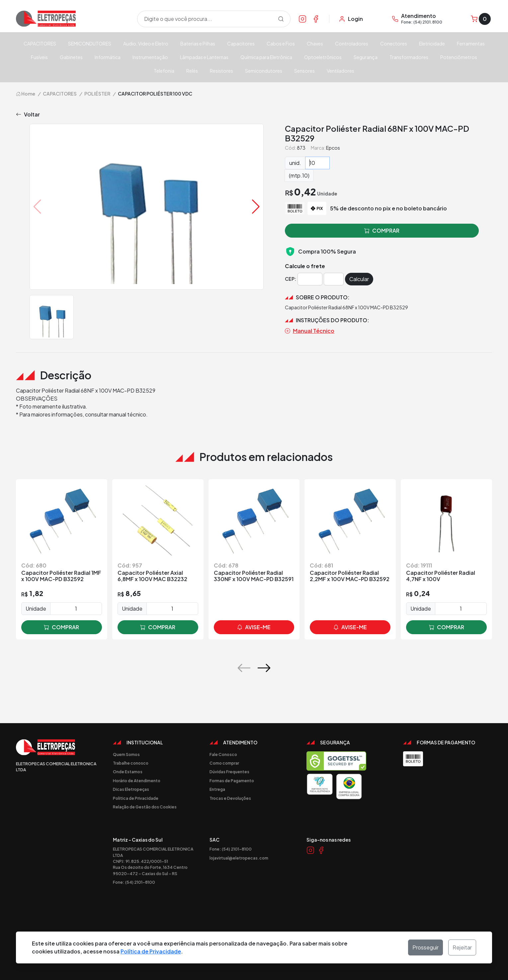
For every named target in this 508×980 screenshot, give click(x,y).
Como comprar (224, 763)
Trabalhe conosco (131, 763)
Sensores (304, 71)
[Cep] (310, 279)
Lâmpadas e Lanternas (204, 57)
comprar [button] (382, 231)
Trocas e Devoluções (230, 798)
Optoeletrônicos (323, 57)
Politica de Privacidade (136, 798)
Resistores (221, 71)
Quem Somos (126, 754)
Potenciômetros (459, 57)
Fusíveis (39, 57)
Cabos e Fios (281, 43)
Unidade (36, 608)
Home (26, 94)
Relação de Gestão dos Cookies (145, 807)
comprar (61, 627)
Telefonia (164, 71)
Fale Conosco (223, 754)
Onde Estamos (128, 772)
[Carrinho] (481, 19)
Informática (108, 57)
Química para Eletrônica (266, 57)
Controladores (352, 43)
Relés (192, 71)
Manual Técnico (310, 331)
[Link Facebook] (316, 19)
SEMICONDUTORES (90, 43)
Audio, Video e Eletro (146, 43)
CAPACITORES (40, 43)
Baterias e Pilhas (198, 43)
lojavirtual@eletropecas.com (239, 858)
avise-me (254, 627)
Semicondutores (264, 71)
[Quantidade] (317, 163)
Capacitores (241, 43)
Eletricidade (432, 43)
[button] (256, 207)
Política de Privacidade (151, 951)
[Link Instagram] (302, 19)
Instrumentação (150, 57)
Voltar (28, 114)
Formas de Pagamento (232, 781)
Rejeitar (462, 947)
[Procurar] (281, 19)
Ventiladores (340, 71)
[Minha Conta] (351, 19)
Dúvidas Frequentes (229, 772)
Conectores (394, 43)
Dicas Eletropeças (131, 789)
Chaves (315, 43)
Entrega (217, 789)
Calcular (359, 279)
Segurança (366, 57)
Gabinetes (71, 57)
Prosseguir (425, 947)
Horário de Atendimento (137, 781)
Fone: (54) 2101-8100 (134, 882)
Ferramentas (471, 43)
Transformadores (409, 57)
